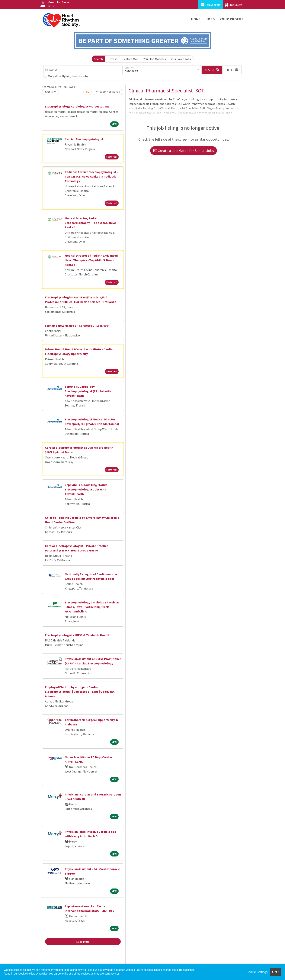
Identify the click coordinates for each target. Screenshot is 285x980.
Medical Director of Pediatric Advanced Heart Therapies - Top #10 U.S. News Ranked (91, 260)
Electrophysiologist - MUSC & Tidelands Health (77, 635)
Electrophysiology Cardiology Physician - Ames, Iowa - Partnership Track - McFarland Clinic (92, 607)
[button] (232, 70)
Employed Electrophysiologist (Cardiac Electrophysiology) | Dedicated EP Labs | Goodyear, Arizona (80, 692)
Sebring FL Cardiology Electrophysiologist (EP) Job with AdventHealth (88, 391)
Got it (276, 972)
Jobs (210, 19)
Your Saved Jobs (181, 59)
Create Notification (108, 92)
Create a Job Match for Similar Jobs (184, 151)
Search (98, 59)
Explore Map (130, 59)
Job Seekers (211, 5)
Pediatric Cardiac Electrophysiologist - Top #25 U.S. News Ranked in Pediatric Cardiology (91, 176)
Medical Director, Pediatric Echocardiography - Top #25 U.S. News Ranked (91, 223)
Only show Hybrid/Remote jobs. (68, 76)
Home (196, 19)
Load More (83, 942)
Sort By (49, 92)
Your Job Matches (155, 59)
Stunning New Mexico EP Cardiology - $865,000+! (78, 326)
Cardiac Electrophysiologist (84, 139)
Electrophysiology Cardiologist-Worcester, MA (77, 106)
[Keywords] (83, 70)
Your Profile (232, 19)
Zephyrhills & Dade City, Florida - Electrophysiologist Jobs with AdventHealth (87, 489)
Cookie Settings (257, 972)
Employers (234, 5)
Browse (112, 59)
